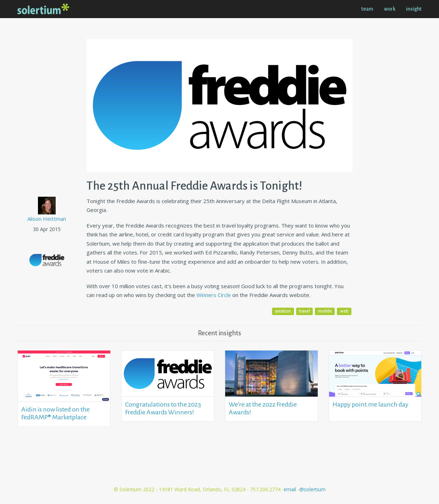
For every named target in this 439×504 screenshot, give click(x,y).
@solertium (312, 489)
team (367, 9)
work (390, 9)
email (291, 489)
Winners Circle (214, 295)
